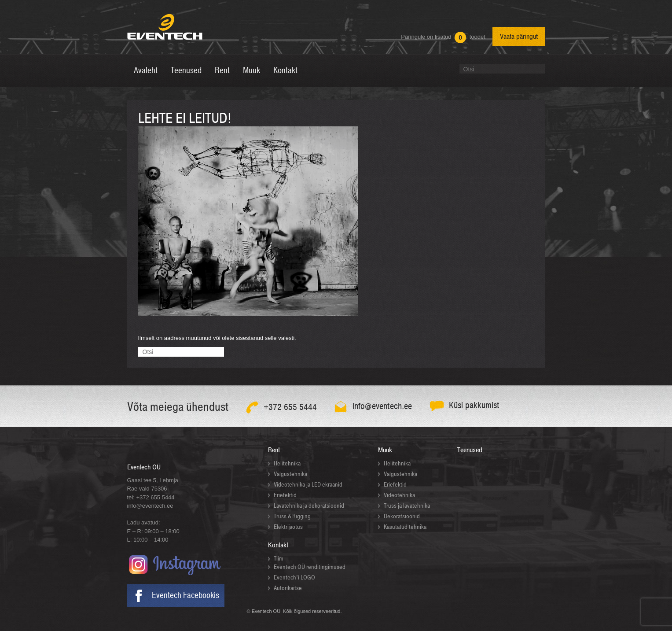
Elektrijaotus (288, 527)
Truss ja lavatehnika (407, 506)
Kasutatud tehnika (405, 527)
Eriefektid (285, 495)
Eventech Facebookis (185, 595)
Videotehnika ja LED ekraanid (308, 485)
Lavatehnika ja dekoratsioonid (309, 506)
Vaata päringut (519, 37)
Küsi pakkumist (474, 405)
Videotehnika (399, 495)
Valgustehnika (290, 474)
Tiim (279, 559)
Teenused (470, 450)
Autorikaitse (288, 588)
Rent (274, 450)
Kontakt (278, 545)
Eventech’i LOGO (294, 577)
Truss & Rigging (292, 516)
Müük (385, 450)
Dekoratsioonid (402, 516)
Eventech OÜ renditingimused (310, 567)
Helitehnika (287, 463)
